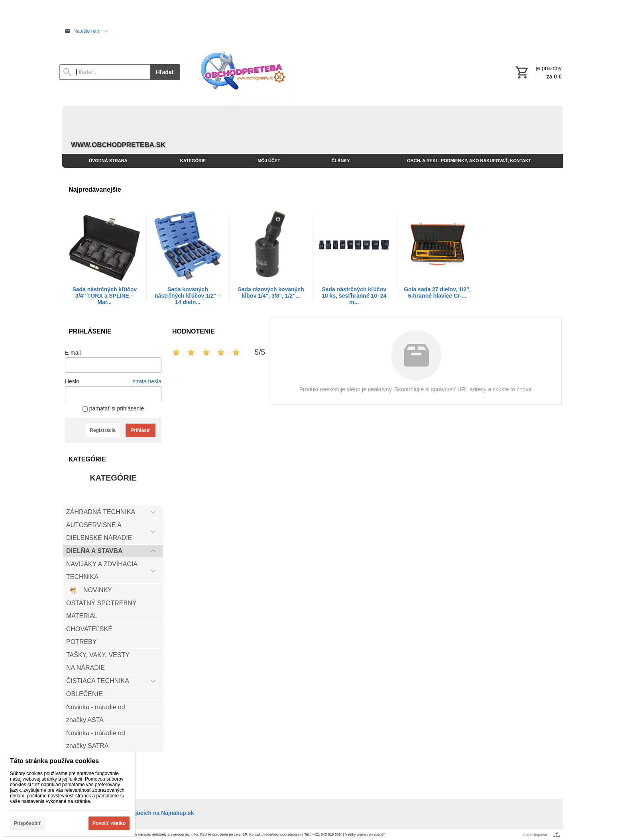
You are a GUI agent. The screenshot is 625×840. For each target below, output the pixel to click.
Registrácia (103, 430)
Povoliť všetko (109, 823)
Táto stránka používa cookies (54, 761)
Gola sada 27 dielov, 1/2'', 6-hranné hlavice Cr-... (437, 292)
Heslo (72, 381)
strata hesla (147, 381)
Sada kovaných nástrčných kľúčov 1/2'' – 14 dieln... (188, 296)
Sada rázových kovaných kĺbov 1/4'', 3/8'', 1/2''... (271, 292)
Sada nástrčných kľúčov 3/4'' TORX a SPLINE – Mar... (104, 296)
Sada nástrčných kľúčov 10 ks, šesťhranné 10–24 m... (354, 296)
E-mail (73, 353)
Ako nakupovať (535, 835)
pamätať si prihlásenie (113, 408)
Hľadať (165, 72)
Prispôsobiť (28, 823)
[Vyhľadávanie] (105, 72)
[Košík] (538, 72)
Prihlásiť (141, 430)
